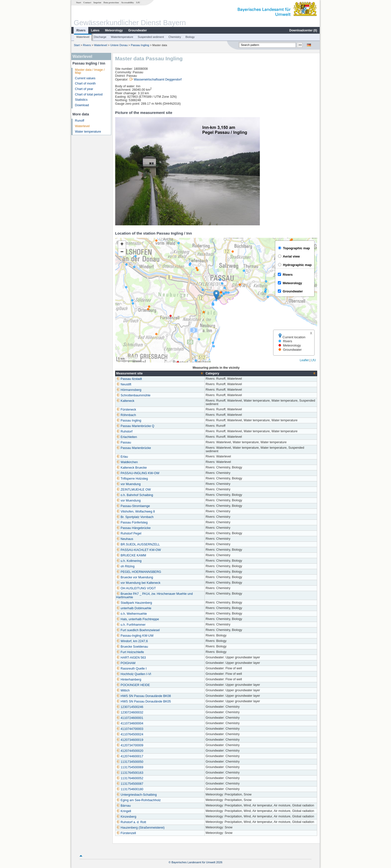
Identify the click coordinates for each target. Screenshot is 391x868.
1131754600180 (130, 789)
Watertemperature (122, 37)
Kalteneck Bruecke (132, 468)
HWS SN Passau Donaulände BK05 (144, 701)
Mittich (123, 691)
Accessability (128, 2)
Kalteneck (125, 401)
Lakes (95, 30)
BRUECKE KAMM (131, 555)
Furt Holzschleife (130, 652)
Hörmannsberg (129, 390)
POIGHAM (126, 663)
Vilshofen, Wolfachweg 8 (136, 512)
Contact (87, 2)
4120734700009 (130, 745)
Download (82, 105)
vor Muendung (129, 484)
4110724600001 (130, 718)
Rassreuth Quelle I (131, 669)
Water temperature (88, 132)
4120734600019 (130, 740)
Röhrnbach (126, 415)
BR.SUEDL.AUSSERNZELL (138, 544)
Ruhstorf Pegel (129, 533)
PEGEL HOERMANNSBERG (139, 572)
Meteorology (114, 30)
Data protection (111, 2)
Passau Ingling (140, 45)
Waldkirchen (127, 462)
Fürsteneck (126, 410)
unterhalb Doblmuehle (134, 608)
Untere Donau (119, 45)
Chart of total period (89, 94)
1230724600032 (130, 712)
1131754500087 (130, 784)
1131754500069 (130, 767)
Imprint (97, 2)
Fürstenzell (126, 833)
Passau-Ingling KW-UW (135, 636)
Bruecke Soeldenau (132, 647)
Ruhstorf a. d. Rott (131, 822)
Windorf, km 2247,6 (132, 641)
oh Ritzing (125, 566)
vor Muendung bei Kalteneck (138, 583)
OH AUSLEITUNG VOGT (136, 588)
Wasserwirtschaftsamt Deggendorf (158, 80)
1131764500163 (130, 773)
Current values (85, 78)
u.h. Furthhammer (131, 625)
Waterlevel (83, 37)
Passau (124, 442)
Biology (190, 37)
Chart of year (84, 89)
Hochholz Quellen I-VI (134, 674)
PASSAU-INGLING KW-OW (138, 473)
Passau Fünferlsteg (132, 522)
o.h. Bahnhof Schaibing (135, 495)
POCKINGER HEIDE (133, 685)
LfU (138, 2)
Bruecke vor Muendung (135, 577)
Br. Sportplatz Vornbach (135, 517)
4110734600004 (130, 723)
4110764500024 (130, 734)
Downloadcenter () (303, 30)
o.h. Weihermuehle (132, 614)
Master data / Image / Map (90, 71)
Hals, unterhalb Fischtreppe (138, 619)
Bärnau (124, 806)
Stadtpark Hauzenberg (134, 603)
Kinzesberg (126, 817)
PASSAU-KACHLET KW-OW (139, 550)
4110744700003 (130, 729)
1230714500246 (130, 707)
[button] (216, 295)
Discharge (100, 37)
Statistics (81, 100)
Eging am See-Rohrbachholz (139, 800)
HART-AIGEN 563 (131, 658)
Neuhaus (125, 539)
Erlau (122, 457)
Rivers (81, 30)
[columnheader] (160, 373)
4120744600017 (130, 756)
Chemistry (175, 37)
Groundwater (138, 30)
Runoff (80, 121)
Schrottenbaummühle (133, 395)
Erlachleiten (127, 437)
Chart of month (85, 84)
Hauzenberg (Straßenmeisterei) (140, 828)
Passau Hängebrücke (133, 528)
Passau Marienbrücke (134, 448)
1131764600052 (130, 778)
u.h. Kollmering (129, 561)
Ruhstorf (124, 432)
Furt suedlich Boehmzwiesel (138, 630)
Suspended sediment (151, 37)
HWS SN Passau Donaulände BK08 (144, 696)
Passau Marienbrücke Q (135, 426)
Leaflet (304, 360)
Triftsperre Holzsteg (132, 479)
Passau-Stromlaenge (133, 506)
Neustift (124, 384)
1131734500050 (130, 762)
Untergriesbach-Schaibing (137, 795)
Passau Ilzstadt (129, 379)
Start (79, 2)
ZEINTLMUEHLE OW (134, 490)
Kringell (124, 811)
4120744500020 (130, 751)
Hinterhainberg (129, 680)
